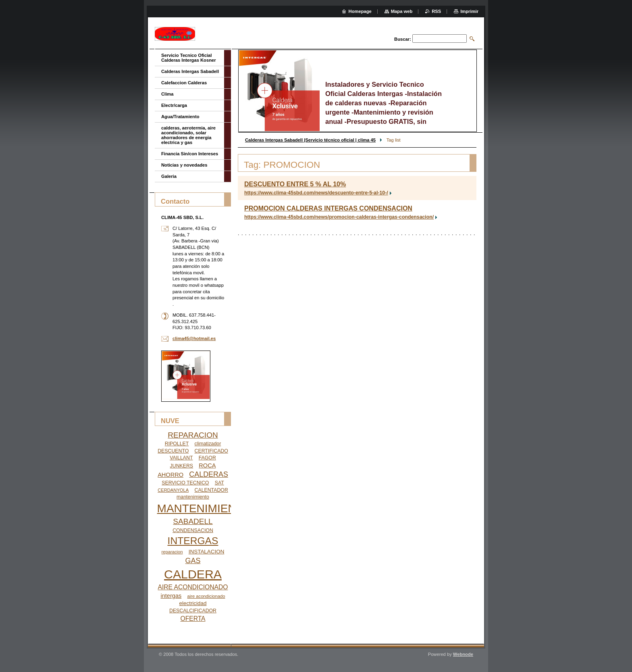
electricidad (193, 603)
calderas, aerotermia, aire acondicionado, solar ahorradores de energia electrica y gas (188, 135)
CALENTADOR (211, 490)
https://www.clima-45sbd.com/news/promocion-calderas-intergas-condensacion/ (339, 217)
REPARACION (193, 435)
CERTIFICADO (211, 451)
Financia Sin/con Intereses (190, 154)
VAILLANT (181, 458)
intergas (171, 596)
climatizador (208, 444)
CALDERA (193, 574)
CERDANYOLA (173, 490)
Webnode (463, 654)
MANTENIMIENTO (204, 508)
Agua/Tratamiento (180, 117)
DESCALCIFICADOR (193, 611)
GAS (193, 561)
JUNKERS (182, 466)
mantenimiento (193, 497)
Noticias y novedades (184, 165)
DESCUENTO (173, 451)
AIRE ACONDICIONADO (193, 587)
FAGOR (207, 458)
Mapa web (402, 11)
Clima (167, 94)
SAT (219, 483)
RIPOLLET (177, 444)
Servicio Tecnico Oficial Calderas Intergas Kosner (189, 58)
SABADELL (193, 521)
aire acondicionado (206, 596)
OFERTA (193, 619)
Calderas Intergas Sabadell (190, 71)
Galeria (169, 176)
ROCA (207, 465)
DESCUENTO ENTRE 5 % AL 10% (295, 184)
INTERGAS (193, 541)
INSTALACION (207, 552)
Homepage (360, 11)
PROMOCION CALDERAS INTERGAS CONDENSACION (328, 208)
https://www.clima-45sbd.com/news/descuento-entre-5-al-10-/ (316, 193)
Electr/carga (174, 105)
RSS (436, 11)
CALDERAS (209, 474)
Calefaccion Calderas (184, 83)
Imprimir (469, 11)
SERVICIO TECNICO (185, 483)
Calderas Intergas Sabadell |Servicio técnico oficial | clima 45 (310, 140)
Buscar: (403, 39)
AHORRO (170, 475)
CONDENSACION (193, 530)
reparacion (172, 552)
